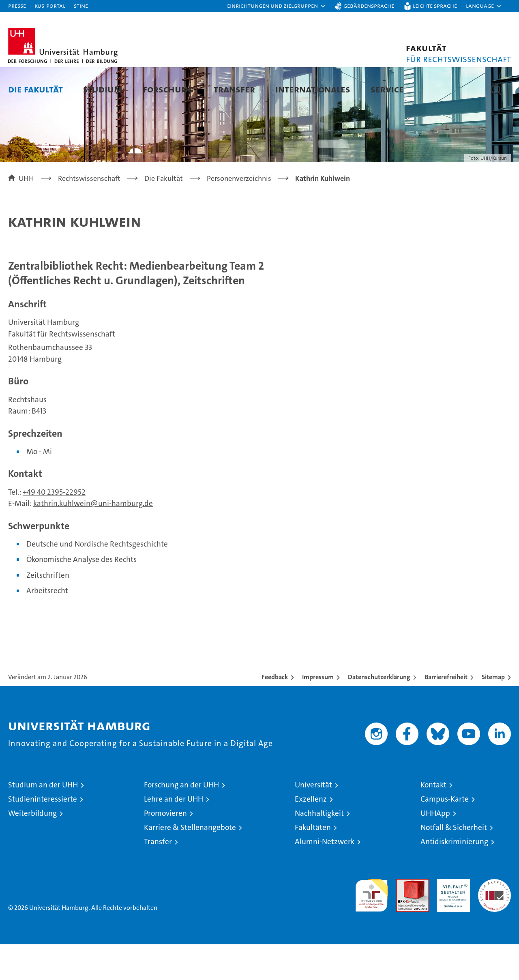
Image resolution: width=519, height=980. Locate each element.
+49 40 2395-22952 (54, 528)
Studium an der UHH (43, 820)
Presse (17, 5)
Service (387, 89)
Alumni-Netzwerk (325, 877)
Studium (103, 89)
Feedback (275, 713)
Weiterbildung (32, 849)
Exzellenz (311, 835)
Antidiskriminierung (454, 877)
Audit (404, 919)
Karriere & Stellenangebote (190, 863)
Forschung (168, 89)
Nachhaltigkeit (319, 849)
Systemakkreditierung (494, 919)
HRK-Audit (451, 919)
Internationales (313, 89)
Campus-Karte (445, 835)
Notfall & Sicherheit (454, 863)
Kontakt (433, 820)
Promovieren (165, 849)
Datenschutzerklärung (379, 713)
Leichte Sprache (435, 5)
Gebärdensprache (369, 5)
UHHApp (435, 849)
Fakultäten (313, 863)
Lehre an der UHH (174, 835)
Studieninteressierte (43, 835)
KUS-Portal (50, 5)
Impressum (318, 713)
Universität (313, 820)
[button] (277, 6)
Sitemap (493, 713)
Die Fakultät (35, 89)
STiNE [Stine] (81, 5)
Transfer (234, 89)
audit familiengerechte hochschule (372, 927)
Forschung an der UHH (181, 820)
